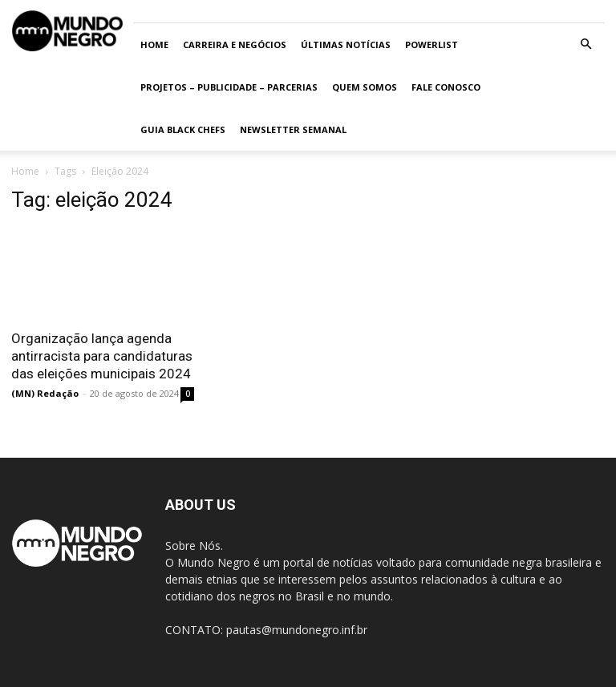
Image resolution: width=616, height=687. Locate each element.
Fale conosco (446, 87)
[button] (586, 44)
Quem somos (365, 87)
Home (154, 44)
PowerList (432, 44)
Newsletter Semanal (293, 129)
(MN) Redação (45, 393)
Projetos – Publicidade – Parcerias (229, 87)
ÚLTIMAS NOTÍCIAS (346, 44)
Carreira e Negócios (235, 44)
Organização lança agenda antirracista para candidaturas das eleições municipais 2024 (102, 356)
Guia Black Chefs (183, 129)
